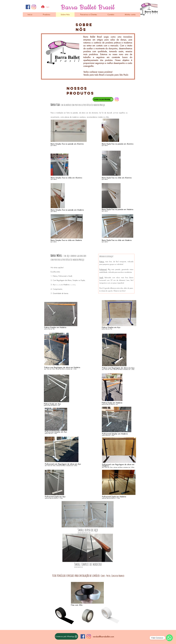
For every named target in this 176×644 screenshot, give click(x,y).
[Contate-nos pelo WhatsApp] (103, 99)
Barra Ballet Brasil (88, 8)
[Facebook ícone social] (28, 7)
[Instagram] (34, 7)
